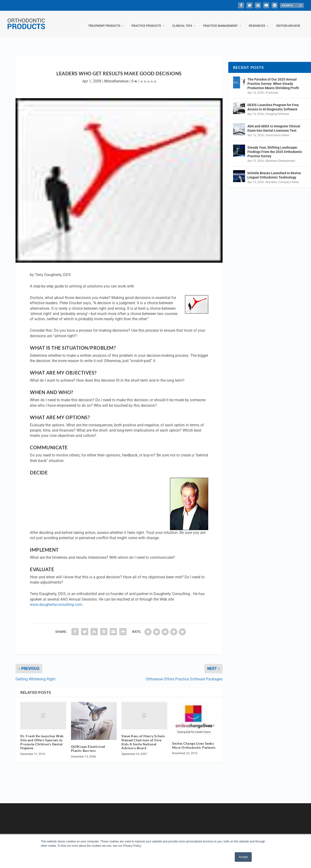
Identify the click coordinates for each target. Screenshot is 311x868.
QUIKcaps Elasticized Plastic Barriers (88, 744)
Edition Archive (288, 21)
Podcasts (272, 88)
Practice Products (146, 21)
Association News (278, 130)
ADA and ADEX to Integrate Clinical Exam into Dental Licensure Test (274, 124)
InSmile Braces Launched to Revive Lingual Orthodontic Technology (274, 170)
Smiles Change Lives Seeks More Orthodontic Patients (194, 741)
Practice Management (220, 21)
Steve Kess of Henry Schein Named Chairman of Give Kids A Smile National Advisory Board (143, 737)
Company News (289, 177)
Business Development (281, 156)
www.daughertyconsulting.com (56, 600)
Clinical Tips (182, 21)
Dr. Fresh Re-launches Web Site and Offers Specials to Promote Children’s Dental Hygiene (42, 737)
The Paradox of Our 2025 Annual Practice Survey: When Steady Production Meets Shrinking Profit (273, 79)
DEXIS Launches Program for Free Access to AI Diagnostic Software (273, 102)
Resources (257, 21)
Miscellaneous (116, 76)
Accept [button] (243, 857)
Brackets (272, 177)
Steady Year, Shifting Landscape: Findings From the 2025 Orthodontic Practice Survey (275, 147)
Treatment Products (104, 21)
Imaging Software (278, 109)
